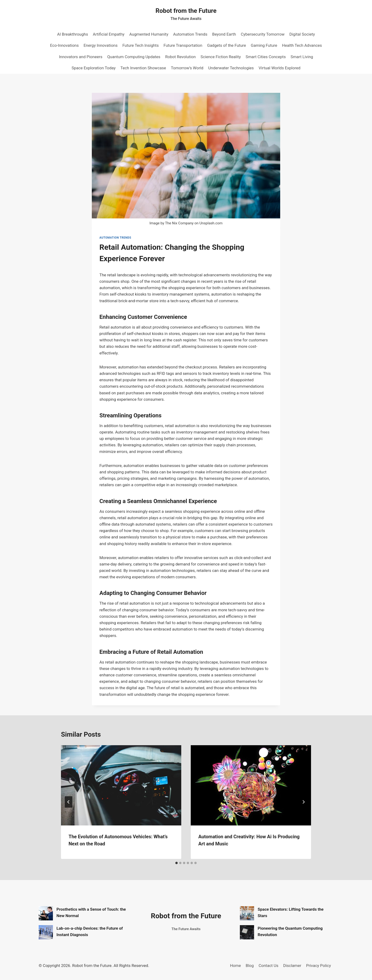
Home (235, 966)
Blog (250, 966)
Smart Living (302, 57)
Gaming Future (264, 45)
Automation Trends (190, 34)
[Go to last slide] (69, 802)
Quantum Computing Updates (134, 57)
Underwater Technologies (231, 68)
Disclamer (292, 966)
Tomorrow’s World (187, 68)
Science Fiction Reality (221, 57)
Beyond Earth (224, 34)
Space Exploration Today (94, 68)
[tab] (177, 863)
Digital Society (302, 34)
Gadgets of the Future (227, 45)
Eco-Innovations (64, 45)
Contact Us (268, 966)
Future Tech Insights (141, 45)
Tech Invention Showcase (143, 68)
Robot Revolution (180, 57)
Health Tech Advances (302, 45)
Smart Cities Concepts (266, 57)
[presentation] (121, 785)
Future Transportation (183, 45)
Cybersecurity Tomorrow (263, 34)
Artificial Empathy (109, 34)
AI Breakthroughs (73, 34)
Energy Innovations (100, 45)
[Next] (303, 802)
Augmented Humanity (149, 34)
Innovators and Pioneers (81, 57)
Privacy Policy (319, 966)
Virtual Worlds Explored (279, 68)
